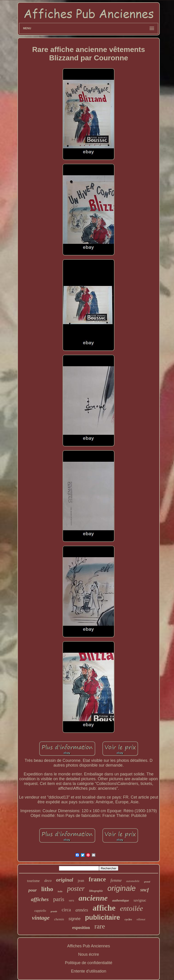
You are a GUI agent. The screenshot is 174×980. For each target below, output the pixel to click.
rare (100, 926)
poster (76, 888)
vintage (41, 918)
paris (59, 899)
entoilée (132, 908)
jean (81, 881)
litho (47, 889)
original (65, 880)
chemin (59, 919)
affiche (104, 908)
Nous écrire (89, 954)
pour (33, 890)
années (82, 910)
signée (74, 919)
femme (116, 880)
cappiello (40, 911)
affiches (40, 899)
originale (122, 888)
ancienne (93, 898)
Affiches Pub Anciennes (89, 946)
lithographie (96, 891)
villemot (141, 919)
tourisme (33, 881)
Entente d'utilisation (89, 971)
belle (60, 891)
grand (147, 882)
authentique (121, 900)
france (97, 879)
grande (54, 911)
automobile (133, 881)
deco (48, 881)
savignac (140, 900)
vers (71, 901)
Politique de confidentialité (88, 963)
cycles (128, 919)
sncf (145, 890)
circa (66, 910)
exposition (81, 928)
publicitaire (103, 917)
